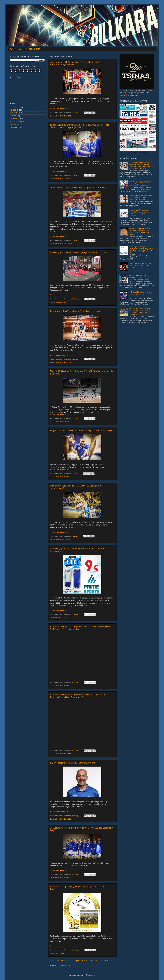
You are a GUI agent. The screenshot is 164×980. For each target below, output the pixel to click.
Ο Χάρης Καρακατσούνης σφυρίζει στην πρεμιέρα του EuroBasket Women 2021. (139, 277)
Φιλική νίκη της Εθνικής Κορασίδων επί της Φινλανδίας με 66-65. (79, 187)
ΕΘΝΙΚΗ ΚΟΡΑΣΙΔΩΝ (64, 244)
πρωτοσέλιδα (134, 152)
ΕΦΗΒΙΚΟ (14, 119)
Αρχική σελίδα (16, 49)
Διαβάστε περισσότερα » (59, 109)
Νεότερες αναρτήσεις (61, 961)
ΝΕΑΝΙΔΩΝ (14, 125)
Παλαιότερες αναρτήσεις (102, 961)
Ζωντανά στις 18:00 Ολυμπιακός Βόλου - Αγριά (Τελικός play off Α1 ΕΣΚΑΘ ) (142, 265)
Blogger (92, 975)
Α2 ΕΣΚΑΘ (14, 110)
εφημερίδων (143, 152)
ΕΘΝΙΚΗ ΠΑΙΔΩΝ (63, 422)
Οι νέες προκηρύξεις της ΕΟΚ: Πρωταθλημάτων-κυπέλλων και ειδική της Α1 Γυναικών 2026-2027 (141, 231)
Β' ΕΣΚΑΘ (14, 113)
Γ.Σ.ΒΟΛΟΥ (60, 953)
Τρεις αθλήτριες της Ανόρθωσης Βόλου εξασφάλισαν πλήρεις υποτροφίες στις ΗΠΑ (141, 197)
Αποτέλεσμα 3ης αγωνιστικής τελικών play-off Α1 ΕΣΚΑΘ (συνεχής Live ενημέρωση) (140, 183)
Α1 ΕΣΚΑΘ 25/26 (33, 49)
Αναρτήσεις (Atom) (66, 966)
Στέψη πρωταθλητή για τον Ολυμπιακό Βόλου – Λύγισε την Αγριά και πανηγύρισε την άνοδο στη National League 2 (141, 166)
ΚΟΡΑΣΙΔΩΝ (15, 122)
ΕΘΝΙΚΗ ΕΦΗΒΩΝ (63, 179)
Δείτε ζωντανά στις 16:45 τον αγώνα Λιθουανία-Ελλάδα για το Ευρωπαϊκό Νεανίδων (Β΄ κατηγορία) (77, 696)
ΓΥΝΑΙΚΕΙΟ (14, 116)
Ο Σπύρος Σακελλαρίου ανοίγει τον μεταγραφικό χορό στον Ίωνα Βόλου (141, 294)
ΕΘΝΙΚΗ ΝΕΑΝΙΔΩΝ (64, 116)
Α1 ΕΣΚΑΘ (14, 107)
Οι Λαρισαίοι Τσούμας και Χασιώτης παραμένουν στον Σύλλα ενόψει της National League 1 (140, 213)
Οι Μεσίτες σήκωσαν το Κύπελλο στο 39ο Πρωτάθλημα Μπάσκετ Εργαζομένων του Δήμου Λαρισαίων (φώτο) (141, 311)
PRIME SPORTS (62, 618)
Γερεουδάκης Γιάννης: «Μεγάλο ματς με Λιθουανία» (73, 763)
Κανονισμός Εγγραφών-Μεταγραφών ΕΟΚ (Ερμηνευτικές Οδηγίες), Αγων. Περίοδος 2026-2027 (141, 250)
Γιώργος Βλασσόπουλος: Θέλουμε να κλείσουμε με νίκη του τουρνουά (81, 431)
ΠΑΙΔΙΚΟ (13, 127)
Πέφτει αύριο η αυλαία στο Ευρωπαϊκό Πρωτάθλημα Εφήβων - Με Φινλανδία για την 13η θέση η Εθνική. (80, 126)
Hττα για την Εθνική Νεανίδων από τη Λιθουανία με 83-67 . (76, 311)
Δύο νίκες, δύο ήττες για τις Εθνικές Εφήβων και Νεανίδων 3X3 (78, 253)
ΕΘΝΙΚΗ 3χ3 (61, 302)
